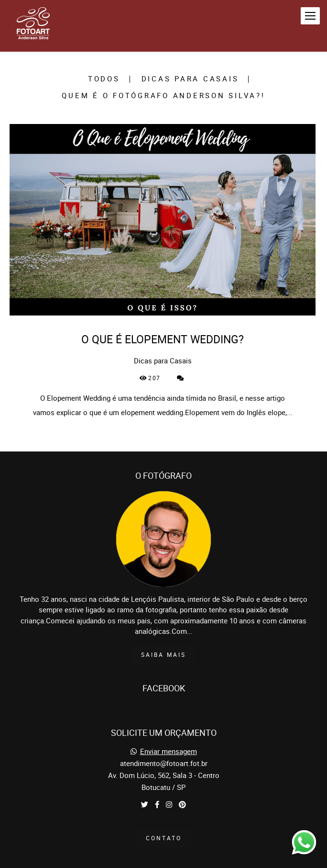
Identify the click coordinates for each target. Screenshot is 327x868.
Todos (104, 79)
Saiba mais (163, 638)
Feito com (163, 860)
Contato (164, 822)
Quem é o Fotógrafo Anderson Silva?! (163, 96)
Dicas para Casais (190, 79)
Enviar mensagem (169, 736)
